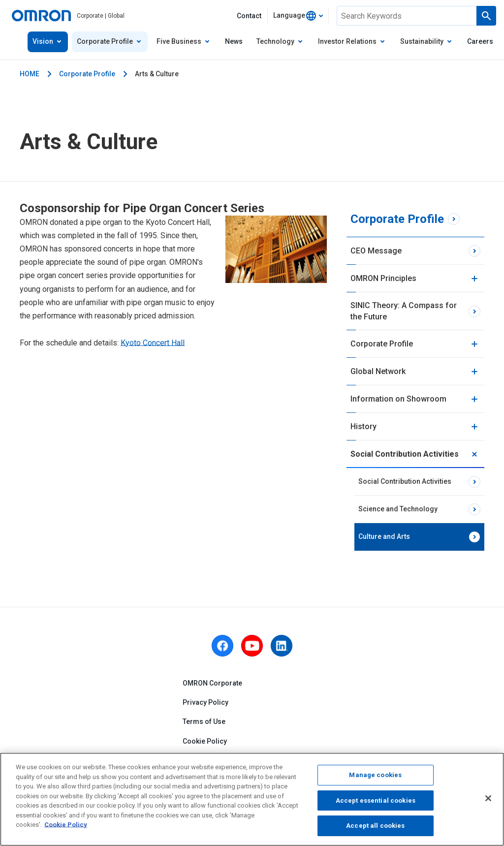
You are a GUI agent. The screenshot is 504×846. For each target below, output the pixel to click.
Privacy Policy (205, 702)
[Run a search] (486, 16)
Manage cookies (375, 775)
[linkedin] (282, 646)
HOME (30, 74)
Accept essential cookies (376, 800)
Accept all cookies (375, 826)
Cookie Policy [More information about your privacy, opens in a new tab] (66, 825)
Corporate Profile (87, 74)
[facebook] (222, 646)
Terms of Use (204, 722)
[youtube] (252, 646)
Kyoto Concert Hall (153, 343)
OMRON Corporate (212, 683)
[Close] (488, 798)
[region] (252, 799)
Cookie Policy (205, 741)
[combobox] (298, 16)
